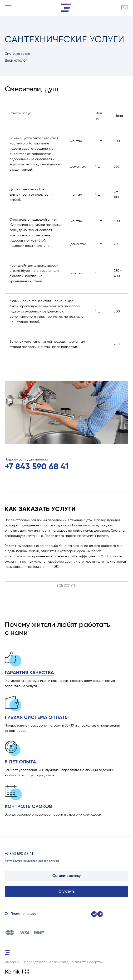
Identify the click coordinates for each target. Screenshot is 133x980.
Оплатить (66, 892)
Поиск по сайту (20, 914)
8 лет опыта (20, 762)
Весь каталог (16, 61)
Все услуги (66, 586)
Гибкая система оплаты (37, 718)
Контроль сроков (28, 807)
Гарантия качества (29, 673)
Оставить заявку (66, 876)
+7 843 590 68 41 (37, 467)
